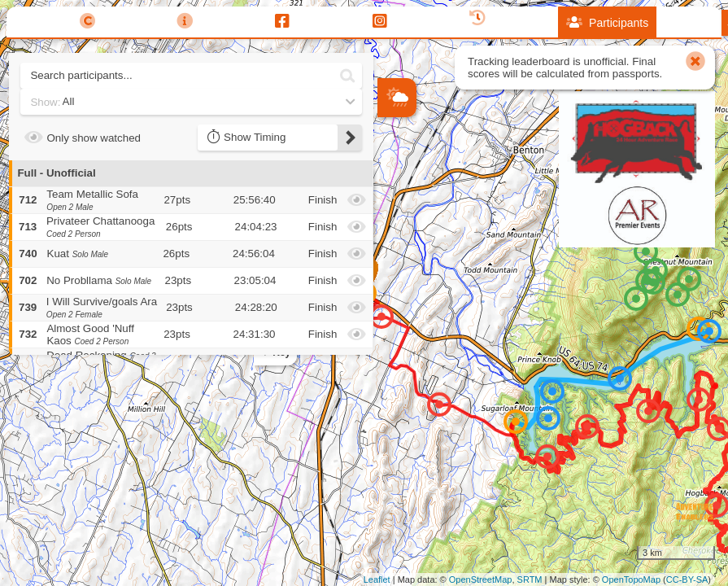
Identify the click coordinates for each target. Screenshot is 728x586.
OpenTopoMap (631, 579)
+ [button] (391, 192)
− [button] (391, 219)
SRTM (530, 579)
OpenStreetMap (481, 579)
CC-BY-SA (687, 579)
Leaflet (377, 579)
